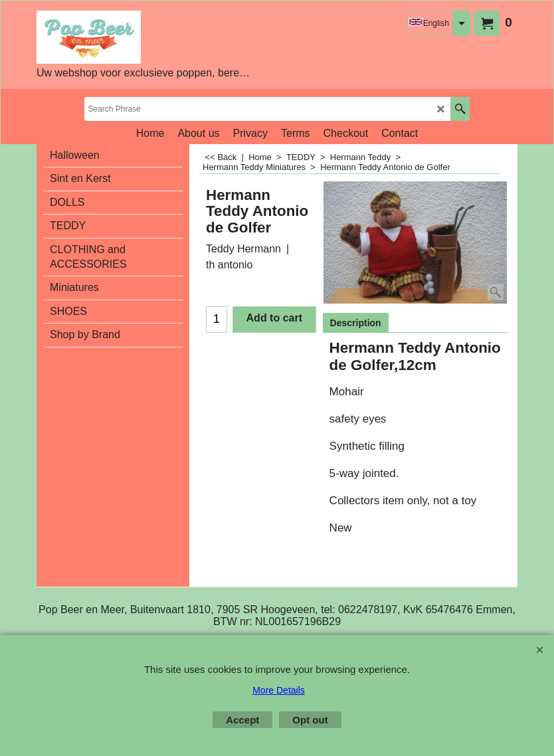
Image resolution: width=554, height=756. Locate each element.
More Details (279, 690)
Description (356, 323)
